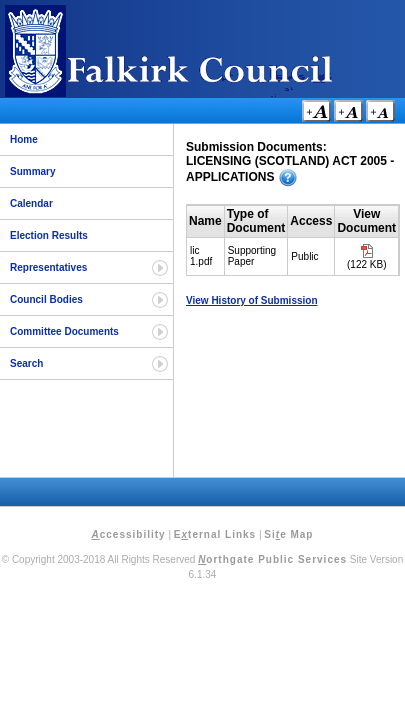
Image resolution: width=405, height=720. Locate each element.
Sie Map (288, 534)
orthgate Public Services (272, 559)
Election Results (49, 235)
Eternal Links (215, 534)
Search (26, 363)
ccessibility (129, 534)
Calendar (31, 203)
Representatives (48, 267)
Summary (33, 171)
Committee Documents (64, 331)
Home (24, 139)
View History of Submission (252, 300)
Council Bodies (46, 299)
